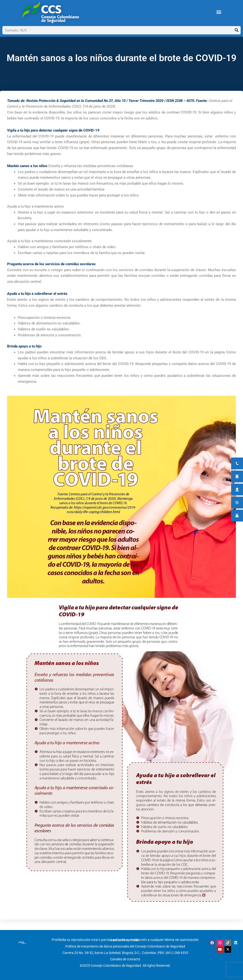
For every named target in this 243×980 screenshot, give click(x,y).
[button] (219, 12)
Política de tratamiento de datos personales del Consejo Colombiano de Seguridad (125, 947)
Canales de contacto (125, 959)
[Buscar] (236, 30)
